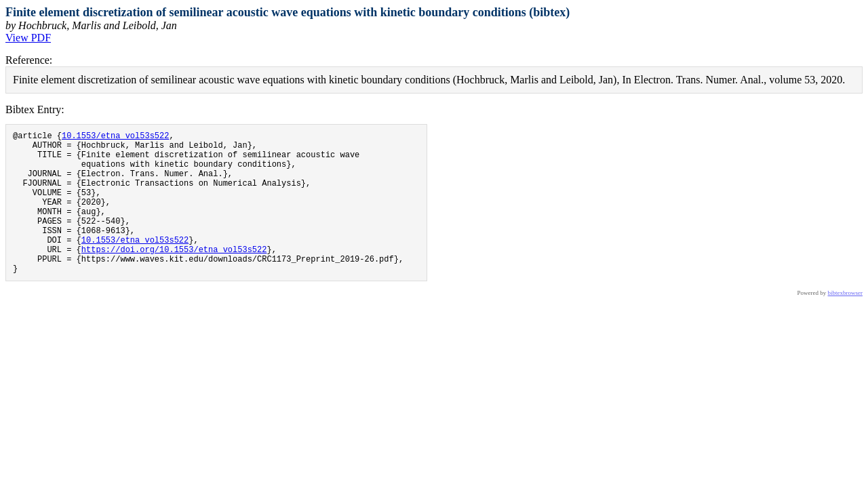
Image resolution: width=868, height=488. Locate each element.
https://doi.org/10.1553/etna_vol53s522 (174, 276)
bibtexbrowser (846, 323)
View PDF (28, 38)
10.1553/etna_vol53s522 (115, 137)
